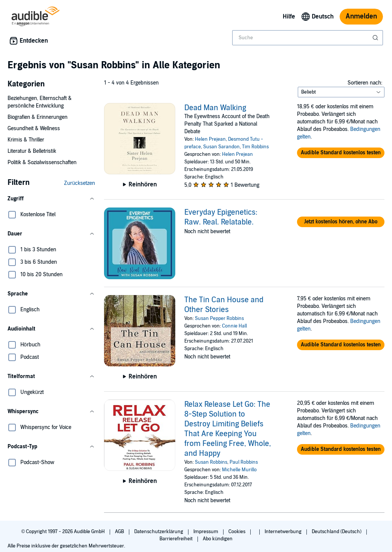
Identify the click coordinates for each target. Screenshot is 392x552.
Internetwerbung (284, 532)
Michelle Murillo (239, 470)
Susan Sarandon (221, 147)
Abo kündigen (218, 539)
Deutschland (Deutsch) (337, 532)
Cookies (237, 532)
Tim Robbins (255, 147)
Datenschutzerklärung (159, 532)
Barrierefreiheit (177, 539)
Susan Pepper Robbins (219, 318)
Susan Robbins (211, 462)
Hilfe (289, 17)
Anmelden (361, 16)
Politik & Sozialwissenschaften (42, 162)
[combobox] (308, 38)
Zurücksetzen (80, 183)
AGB (120, 532)
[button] (51, 199)
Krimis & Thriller (26, 140)
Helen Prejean (210, 139)
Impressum (206, 532)
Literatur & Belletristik (32, 151)
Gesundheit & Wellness (34, 128)
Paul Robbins (244, 462)
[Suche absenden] (376, 38)
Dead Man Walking (215, 108)
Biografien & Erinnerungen (38, 117)
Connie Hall (234, 326)
